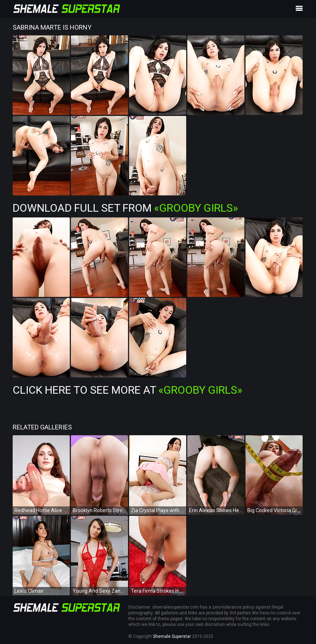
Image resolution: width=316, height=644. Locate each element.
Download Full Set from (125, 208)
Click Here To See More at (127, 390)
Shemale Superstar (172, 636)
